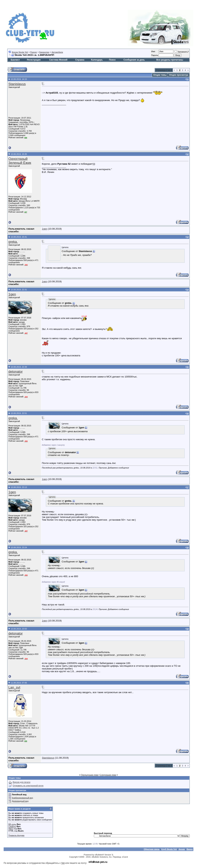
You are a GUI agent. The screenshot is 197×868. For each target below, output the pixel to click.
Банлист (15, 60)
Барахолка (44, 52)
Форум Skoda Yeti (20, 52)
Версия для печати (22, 782)
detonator (16, 372)
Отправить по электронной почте (28, 786)
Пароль (155, 55)
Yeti (63, 863)
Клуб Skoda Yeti (169, 849)
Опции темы (160, 75)
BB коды (12, 824)
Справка (80, 60)
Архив (182, 849)
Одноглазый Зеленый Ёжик (20, 161)
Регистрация (34, 60)
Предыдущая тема (90, 775)
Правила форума (16, 835)
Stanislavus (17, 84)
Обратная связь (152, 849)
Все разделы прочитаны (170, 60)
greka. (13, 242)
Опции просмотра (179, 75)
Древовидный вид (20, 801)
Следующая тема (108, 775)
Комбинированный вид (22, 798)
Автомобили (57, 52)
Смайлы (12, 826)
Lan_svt (14, 687)
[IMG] (11, 829)
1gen (45, 229)
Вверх (190, 849)
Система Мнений (58, 60)
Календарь (97, 60)
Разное (33, 52)
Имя (153, 51)
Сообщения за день (134, 60)
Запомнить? (182, 52)
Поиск (112, 60)
